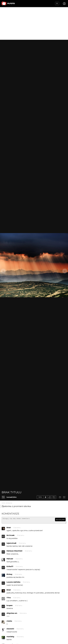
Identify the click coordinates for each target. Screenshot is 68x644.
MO (3, 537)
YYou (9, 599)
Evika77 (10, 567)
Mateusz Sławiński (14, 552)
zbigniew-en (12, 614)
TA (3, 545)
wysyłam (60, 520)
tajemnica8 (11, 544)
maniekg (10, 638)
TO (3, 497)
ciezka (9, 622)
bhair (9, 528)
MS (3, 553)
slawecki (10, 630)
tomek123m (12, 497)
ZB (3, 615)
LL (3, 584)
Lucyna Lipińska (13, 583)
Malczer (10, 560)
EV (3, 568)
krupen (10, 606)
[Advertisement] (34, 23)
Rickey (9, 575)
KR (3, 607)
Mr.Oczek (11, 536)
